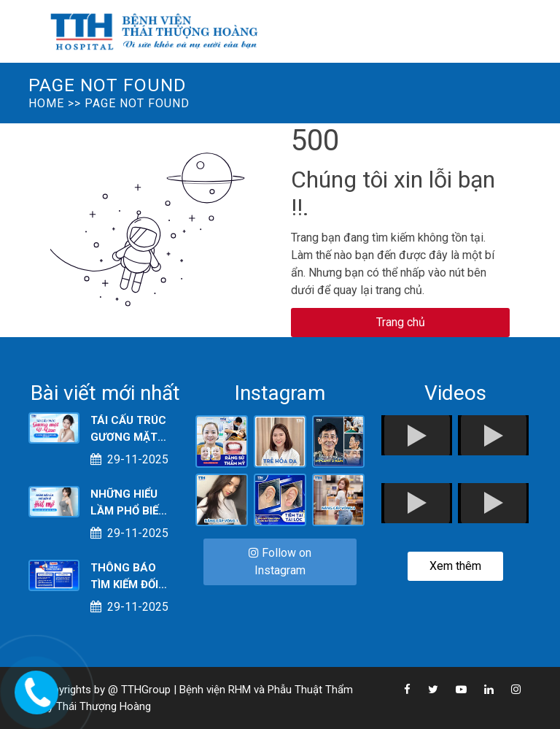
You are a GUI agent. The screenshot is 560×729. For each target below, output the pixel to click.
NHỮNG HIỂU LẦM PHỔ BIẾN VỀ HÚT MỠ (128, 503)
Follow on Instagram (280, 562)
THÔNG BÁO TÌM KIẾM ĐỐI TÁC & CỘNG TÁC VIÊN (124, 577)
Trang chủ (401, 322)
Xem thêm (455, 566)
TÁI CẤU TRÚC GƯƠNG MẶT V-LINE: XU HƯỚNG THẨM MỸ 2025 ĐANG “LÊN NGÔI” (130, 429)
